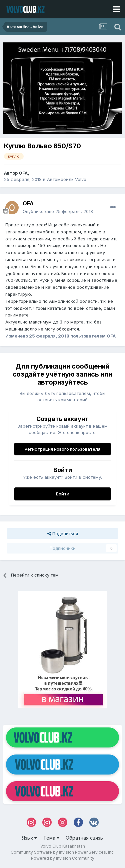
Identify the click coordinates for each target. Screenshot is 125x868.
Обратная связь (84, 838)
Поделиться (63, 533)
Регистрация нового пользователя (62, 449)
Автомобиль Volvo (67, 179)
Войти (63, 494)
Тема (51, 838)
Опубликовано (58, 211)
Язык (29, 838)
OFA (23, 173)
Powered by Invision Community (63, 858)
